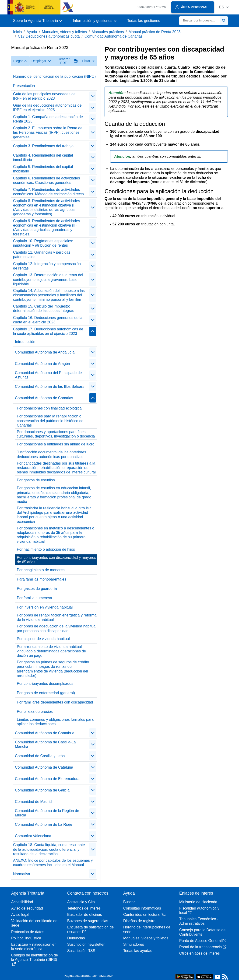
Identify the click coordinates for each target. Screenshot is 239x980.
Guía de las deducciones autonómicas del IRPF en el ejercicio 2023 (48, 108)
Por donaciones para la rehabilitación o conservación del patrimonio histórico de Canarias (50, 421)
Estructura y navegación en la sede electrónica (34, 947)
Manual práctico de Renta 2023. (155, 32)
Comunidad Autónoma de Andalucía (45, 352)
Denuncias (76, 938)
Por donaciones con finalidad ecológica (49, 408)
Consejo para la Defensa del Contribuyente (203, 932)
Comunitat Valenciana (33, 836)
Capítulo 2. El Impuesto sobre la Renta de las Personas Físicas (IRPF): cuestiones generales (48, 132)
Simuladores (134, 944)
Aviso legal (20, 915)
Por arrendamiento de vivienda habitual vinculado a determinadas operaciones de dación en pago (51, 651)
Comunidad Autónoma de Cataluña (44, 767)
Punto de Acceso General (203, 941)
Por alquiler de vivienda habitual (43, 639)
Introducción (25, 342)
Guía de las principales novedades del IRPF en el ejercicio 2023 (45, 96)
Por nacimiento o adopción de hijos (46, 549)
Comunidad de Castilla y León (40, 756)
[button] (224, 7)
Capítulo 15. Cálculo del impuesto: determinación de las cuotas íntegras (44, 308)
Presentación (24, 86)
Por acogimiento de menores (41, 570)
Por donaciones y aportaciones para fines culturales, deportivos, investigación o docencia (56, 434)
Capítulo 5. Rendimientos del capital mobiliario (43, 169)
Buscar (129, 902)
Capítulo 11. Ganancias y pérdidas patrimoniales (42, 255)
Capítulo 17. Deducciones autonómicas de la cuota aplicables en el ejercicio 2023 (48, 331)
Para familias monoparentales (42, 579)
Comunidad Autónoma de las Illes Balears (50, 387)
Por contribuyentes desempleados (45, 684)
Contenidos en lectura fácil (145, 915)
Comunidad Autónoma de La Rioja (43, 824)
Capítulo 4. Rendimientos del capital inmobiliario (43, 157)
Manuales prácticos (108, 32)
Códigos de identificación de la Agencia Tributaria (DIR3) (35, 959)
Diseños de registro (139, 921)
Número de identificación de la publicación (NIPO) (54, 76)
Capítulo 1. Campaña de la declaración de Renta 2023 (48, 119)
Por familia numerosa (34, 598)
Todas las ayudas (138, 951)
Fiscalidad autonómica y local (199, 910)
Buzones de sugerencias (88, 921)
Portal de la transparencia (203, 947)
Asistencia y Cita (81, 902)
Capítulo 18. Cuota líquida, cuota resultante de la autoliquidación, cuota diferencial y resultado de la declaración (49, 849)
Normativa (22, 874)
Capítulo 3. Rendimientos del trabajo (43, 146)
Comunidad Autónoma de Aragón (42, 364)
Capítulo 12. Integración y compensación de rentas (47, 266)
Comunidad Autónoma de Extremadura (47, 779)
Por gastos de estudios (36, 480)
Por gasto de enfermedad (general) (46, 693)
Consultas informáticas (142, 908)
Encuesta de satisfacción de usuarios (90, 929)
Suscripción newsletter (86, 944)
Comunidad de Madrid (33, 802)
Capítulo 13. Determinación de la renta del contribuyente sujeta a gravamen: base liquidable (48, 279)
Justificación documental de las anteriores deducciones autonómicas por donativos (51, 454)
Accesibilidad (22, 902)
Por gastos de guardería (37, 589)
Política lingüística (26, 938)
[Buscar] (200, 21)
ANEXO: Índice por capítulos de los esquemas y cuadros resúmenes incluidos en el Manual (53, 863)
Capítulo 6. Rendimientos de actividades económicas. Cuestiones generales (46, 180)
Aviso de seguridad (27, 908)
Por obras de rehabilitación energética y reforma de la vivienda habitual (57, 617)
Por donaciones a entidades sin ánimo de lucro (56, 444)
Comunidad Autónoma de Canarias (114, 36)
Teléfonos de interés (84, 908)
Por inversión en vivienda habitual (45, 607)
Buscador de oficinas (85, 915)
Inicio (17, 32)
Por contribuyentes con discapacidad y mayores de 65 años (56, 560)
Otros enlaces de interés (199, 953)
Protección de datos (28, 932)
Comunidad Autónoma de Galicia (42, 790)
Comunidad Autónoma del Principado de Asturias (48, 375)
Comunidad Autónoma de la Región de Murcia (47, 813)
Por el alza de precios (35, 712)
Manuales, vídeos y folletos (64, 32)
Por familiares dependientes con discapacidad (55, 702)
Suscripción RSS (81, 951)
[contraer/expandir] (93, 96)
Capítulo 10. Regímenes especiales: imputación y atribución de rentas (43, 243)
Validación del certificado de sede (34, 923)
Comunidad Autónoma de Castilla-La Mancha (45, 744)
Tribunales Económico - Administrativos (199, 921)
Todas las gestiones (144, 21)
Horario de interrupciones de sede (147, 929)
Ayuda (32, 32)
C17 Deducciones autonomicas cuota (49, 36)
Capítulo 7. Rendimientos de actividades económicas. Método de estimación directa (48, 192)
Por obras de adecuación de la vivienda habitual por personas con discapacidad (57, 628)
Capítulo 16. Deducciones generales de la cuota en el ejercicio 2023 (48, 320)
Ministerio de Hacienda (198, 902)
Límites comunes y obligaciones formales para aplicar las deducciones (55, 722)
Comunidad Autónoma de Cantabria (45, 733)
